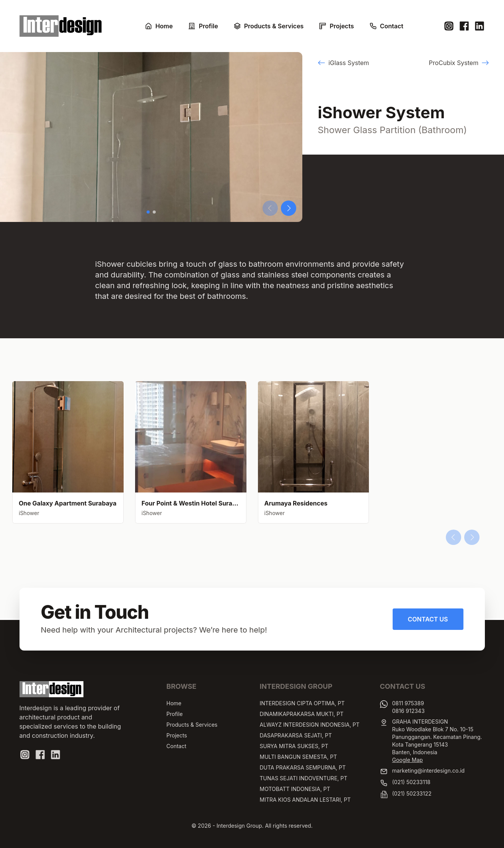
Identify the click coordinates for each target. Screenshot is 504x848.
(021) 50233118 (411, 782)
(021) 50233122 (412, 793)
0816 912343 (409, 711)
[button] (148, 212)
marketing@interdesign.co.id (429, 771)
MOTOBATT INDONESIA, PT (295, 789)
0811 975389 (408, 703)
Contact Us (428, 619)
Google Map (408, 760)
